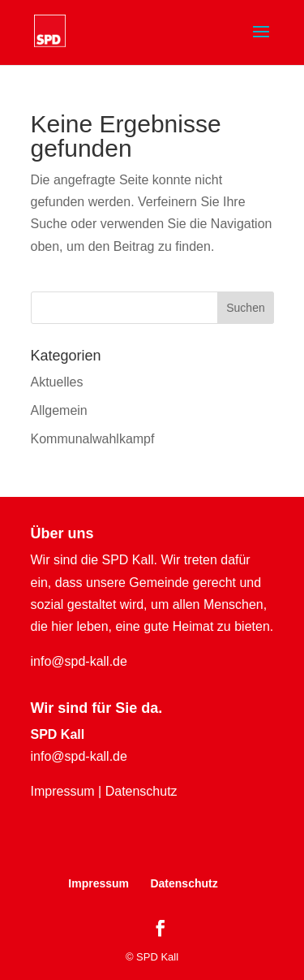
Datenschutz (141, 791)
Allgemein (59, 410)
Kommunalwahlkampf (93, 439)
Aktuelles (57, 382)
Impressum (63, 791)
